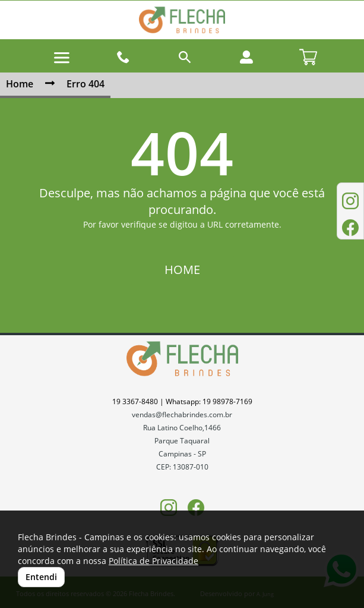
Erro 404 (86, 84)
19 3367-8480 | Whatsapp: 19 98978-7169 (182, 401)
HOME (182, 270)
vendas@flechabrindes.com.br (182, 415)
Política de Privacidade (153, 561)
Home (20, 84)
